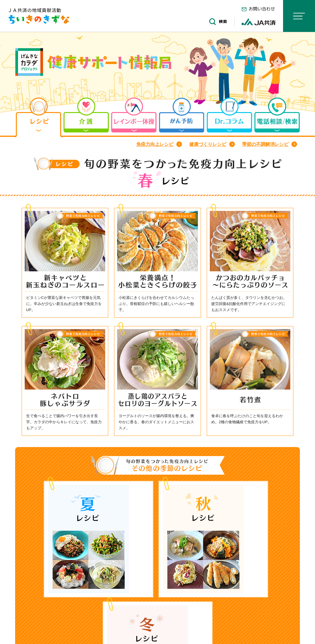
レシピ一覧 (62, 611)
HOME (30, 611)
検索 (217, 22)
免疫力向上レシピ (155, 144)
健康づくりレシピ (208, 144)
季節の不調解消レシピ (265, 144)
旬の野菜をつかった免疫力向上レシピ (123, 611)
